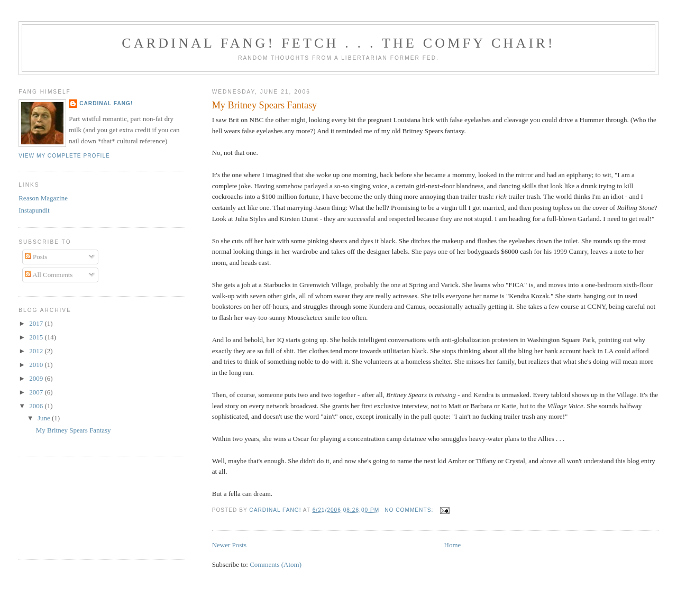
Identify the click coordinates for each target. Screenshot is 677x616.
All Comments (49, 275)
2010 (37, 365)
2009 (37, 378)
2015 (37, 337)
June (45, 418)
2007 (37, 392)
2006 (37, 406)
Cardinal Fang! (106, 103)
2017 (37, 323)
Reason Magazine (43, 198)
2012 (37, 351)
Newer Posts (229, 545)
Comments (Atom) (276, 564)
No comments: (410, 510)
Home (453, 545)
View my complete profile (64, 156)
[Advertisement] (66, 507)
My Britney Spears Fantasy (265, 105)
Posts (36, 257)
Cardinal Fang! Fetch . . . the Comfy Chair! (338, 43)
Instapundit (34, 210)
